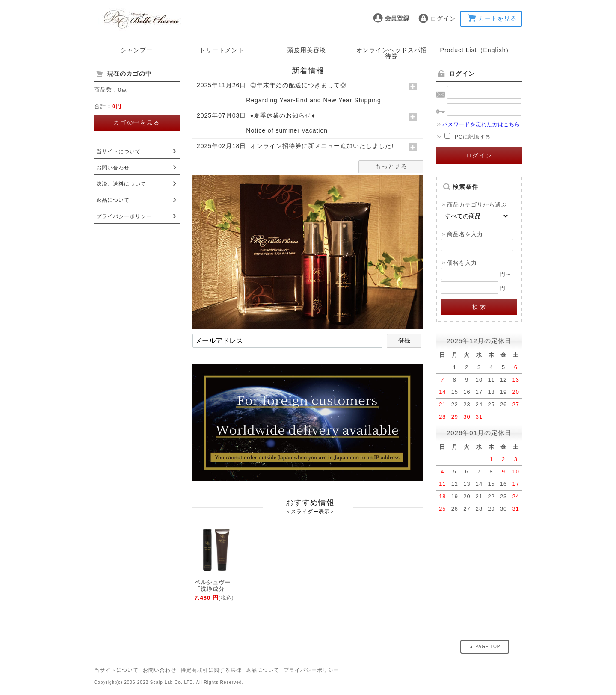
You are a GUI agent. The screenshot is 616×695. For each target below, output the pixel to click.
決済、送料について (121, 184)
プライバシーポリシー (124, 216)
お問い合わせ (113, 168)
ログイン (443, 18)
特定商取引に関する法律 (211, 670)
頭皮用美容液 (307, 50)
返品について (113, 200)
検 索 (479, 307)
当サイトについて (118, 151)
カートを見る (498, 18)
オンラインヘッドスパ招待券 (392, 53)
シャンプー (137, 50)
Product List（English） (476, 50)
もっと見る (391, 166)
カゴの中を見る (137, 123)
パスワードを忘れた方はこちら (478, 124)
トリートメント (222, 50)
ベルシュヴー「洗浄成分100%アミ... (213, 589)
